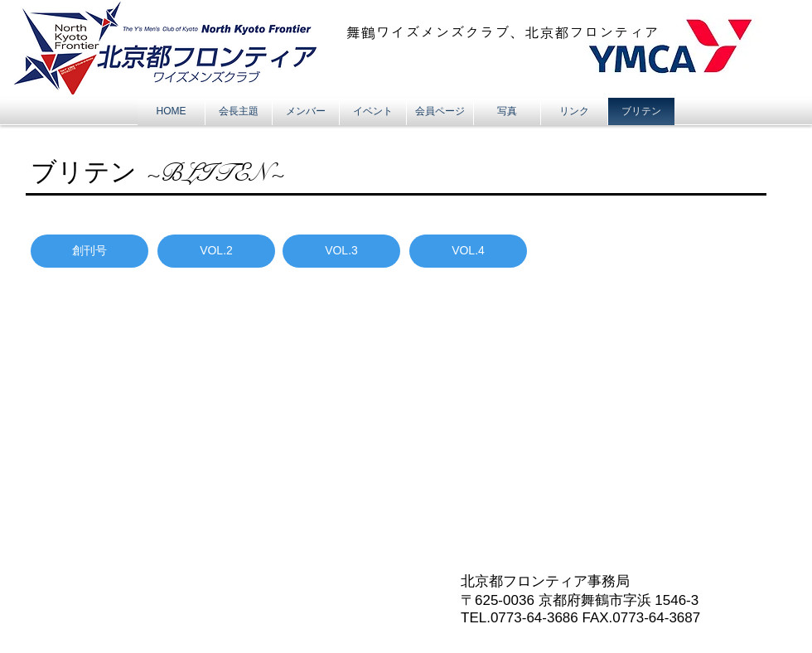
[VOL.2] (216, 251)
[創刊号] (89, 251)
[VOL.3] (341, 251)
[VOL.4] (468, 251)
